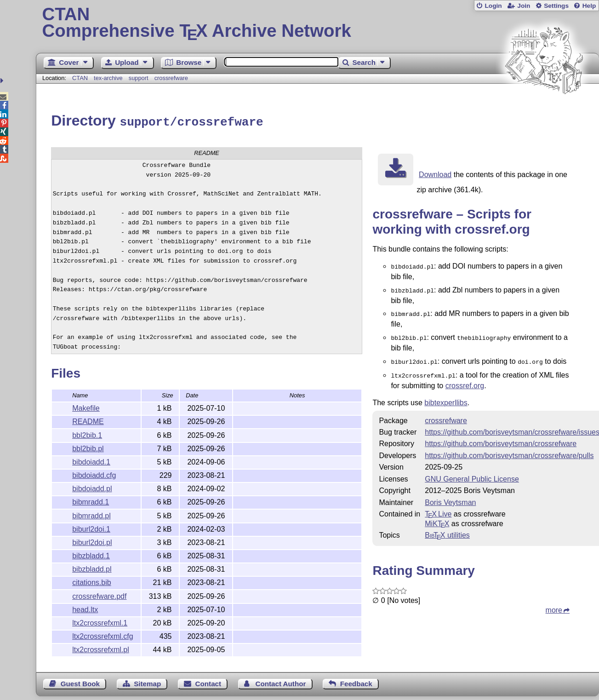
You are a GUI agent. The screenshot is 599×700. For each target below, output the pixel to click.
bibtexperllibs (446, 396)
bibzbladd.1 (91, 554)
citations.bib (92, 581)
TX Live (438, 507)
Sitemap (147, 682)
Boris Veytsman (450, 496)
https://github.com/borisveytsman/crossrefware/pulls (509, 449)
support (139, 78)
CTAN (80, 78)
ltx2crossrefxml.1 (100, 622)
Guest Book (80, 682)
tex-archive (108, 78)
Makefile (86, 407)
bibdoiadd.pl (92, 487)
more (554, 603)
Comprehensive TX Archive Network (318, 23)
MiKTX (437, 517)
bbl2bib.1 (87, 434)
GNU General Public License (472, 472)
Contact (208, 682)
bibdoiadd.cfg (94, 474)
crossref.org (465, 379)
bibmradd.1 (91, 501)
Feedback (356, 682)
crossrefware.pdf (99, 595)
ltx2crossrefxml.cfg (103, 635)
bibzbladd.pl (92, 568)
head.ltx (85, 608)
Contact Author (280, 682)
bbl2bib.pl (88, 447)
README (88, 420)
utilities (447, 528)
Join (524, 6)
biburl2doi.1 (91, 528)
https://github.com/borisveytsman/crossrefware (501, 437)
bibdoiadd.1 (91, 461)
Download (435, 173)
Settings (556, 6)
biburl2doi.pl (92, 541)
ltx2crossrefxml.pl (101, 648)
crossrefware (171, 78)
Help (589, 6)
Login (493, 6)
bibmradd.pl (91, 514)
